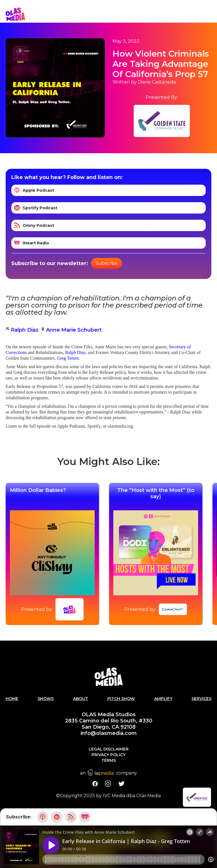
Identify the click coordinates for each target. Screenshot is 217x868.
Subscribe (107, 263)
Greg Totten (68, 358)
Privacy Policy (108, 755)
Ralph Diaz (75, 352)
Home (12, 699)
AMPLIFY (163, 699)
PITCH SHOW (121, 699)
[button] (211, 14)
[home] (15, 14)
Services (201, 699)
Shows (46, 699)
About (81, 699)
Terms (109, 760)
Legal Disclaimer (109, 749)
